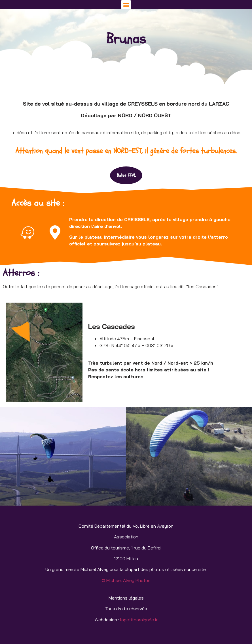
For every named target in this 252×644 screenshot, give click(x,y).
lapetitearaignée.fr (138, 620)
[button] (126, 5)
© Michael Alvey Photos (126, 580)
